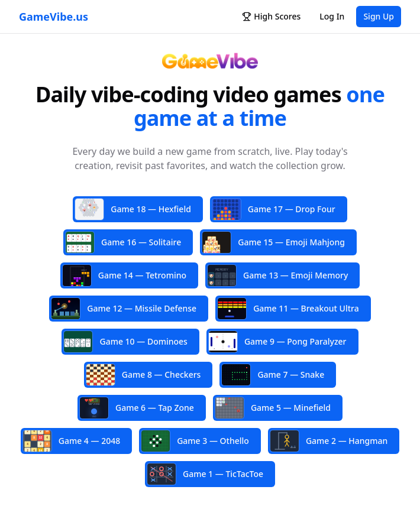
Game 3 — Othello (195, 441)
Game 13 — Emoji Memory (278, 277)
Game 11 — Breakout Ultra (288, 309)
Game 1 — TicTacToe (205, 474)
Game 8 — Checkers (144, 375)
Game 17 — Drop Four (274, 209)
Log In (332, 16)
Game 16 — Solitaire (123, 242)
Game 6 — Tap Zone (137, 408)
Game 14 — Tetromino (125, 275)
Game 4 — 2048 (72, 441)
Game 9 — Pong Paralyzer (278, 342)
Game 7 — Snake (273, 375)
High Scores (271, 16)
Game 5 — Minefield (273, 408)
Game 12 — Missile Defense (124, 309)
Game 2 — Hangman (329, 441)
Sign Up (379, 16)
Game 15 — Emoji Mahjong (274, 243)
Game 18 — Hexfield (133, 209)
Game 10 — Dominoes (125, 342)
